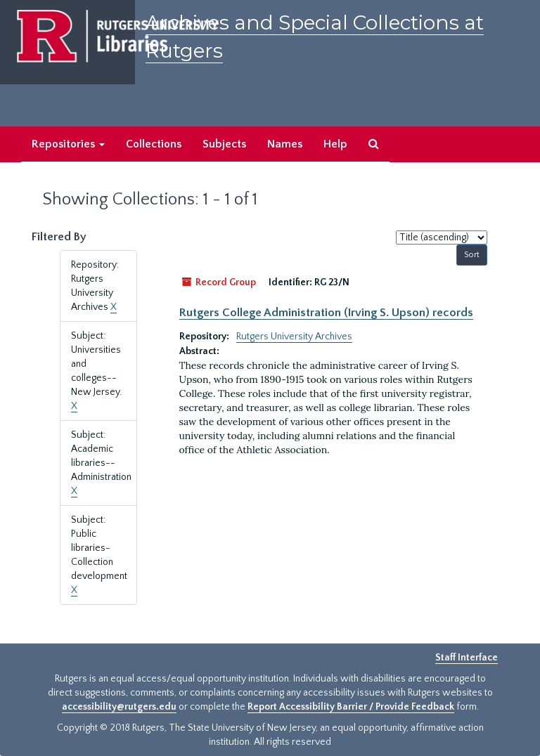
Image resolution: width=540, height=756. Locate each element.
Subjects (224, 144)
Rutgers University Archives (294, 337)
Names (285, 144)
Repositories (68, 144)
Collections (154, 144)
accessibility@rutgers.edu (119, 707)
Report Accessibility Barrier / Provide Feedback (351, 707)
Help (335, 144)
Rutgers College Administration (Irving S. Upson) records (326, 313)
